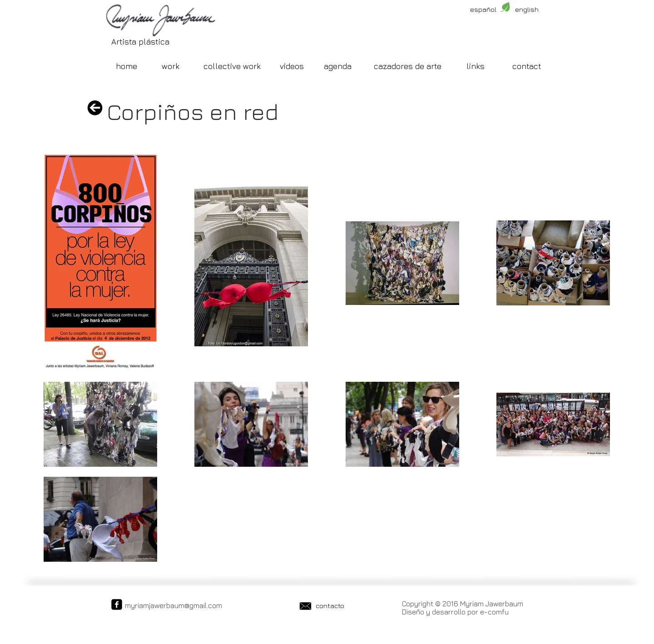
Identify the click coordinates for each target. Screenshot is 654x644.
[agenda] (337, 66)
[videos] (292, 66)
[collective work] (232, 66)
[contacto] (330, 605)
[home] (126, 66)
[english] (527, 9)
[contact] (527, 66)
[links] (476, 66)
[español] (483, 9)
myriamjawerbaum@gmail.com (173, 605)
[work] (170, 66)
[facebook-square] (117, 604)
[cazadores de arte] (408, 66)
